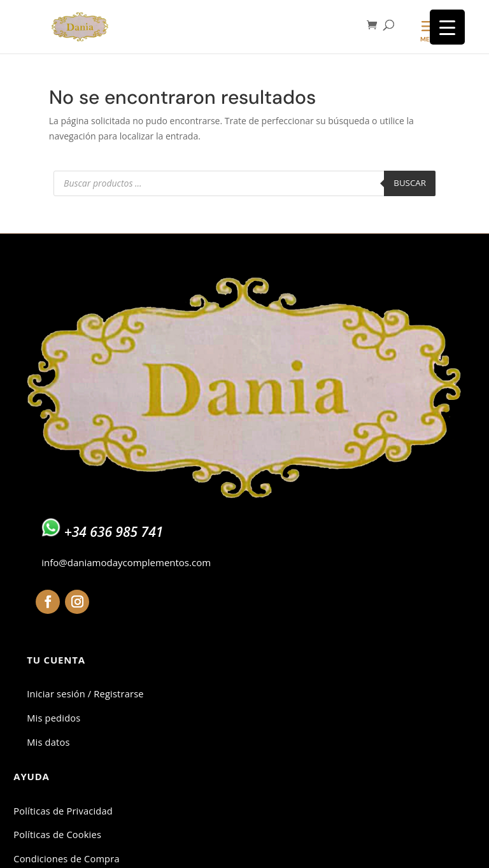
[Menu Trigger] (447, 27)
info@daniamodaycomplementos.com (126, 562)
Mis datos (48, 742)
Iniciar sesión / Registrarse (85, 694)
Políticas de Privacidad (63, 811)
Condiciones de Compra (66, 858)
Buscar (410, 183)
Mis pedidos (53, 718)
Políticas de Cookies (57, 834)
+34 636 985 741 (114, 532)
